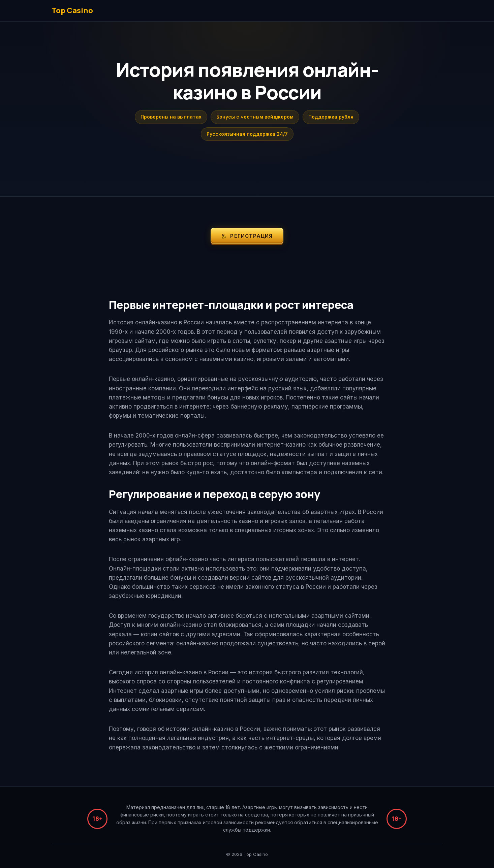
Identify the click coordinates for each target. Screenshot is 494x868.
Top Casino (72, 10)
